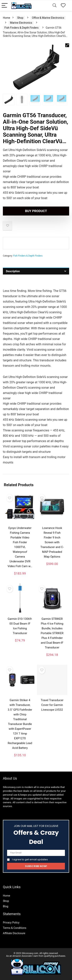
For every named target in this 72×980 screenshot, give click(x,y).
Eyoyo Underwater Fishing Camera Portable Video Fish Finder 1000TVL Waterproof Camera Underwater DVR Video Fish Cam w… (20, 547)
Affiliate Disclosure (14, 933)
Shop (20, 18)
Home (7, 18)
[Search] (55, 6)
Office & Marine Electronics (48, 18)
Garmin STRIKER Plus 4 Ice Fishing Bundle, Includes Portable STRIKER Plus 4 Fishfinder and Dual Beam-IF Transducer (52, 633)
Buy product (36, 211)
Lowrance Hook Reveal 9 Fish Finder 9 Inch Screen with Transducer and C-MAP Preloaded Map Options (52, 542)
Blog (6, 906)
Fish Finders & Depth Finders (22, 28)
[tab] (36, 271)
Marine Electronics (21, 23)
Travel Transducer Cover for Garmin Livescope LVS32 (52, 705)
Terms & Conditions (15, 928)
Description (13, 271)
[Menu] (5, 6)
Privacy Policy (11, 923)
